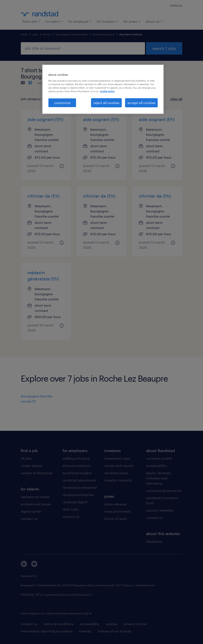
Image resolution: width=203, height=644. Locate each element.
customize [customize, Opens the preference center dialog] (62, 103)
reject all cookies (106, 103)
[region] (103, 89)
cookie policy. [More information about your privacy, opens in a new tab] (107, 91)
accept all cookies (141, 103)
